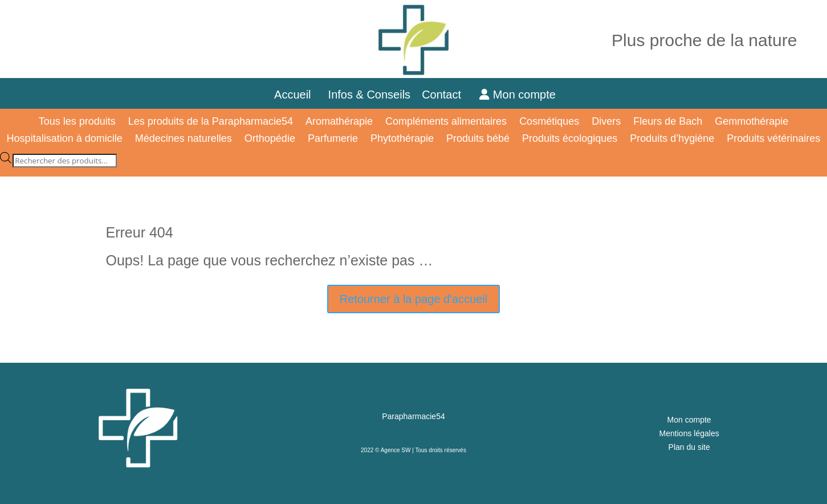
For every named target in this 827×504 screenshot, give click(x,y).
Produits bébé (478, 139)
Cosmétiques (549, 122)
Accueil (292, 95)
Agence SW (396, 450)
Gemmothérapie (751, 122)
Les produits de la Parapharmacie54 (211, 122)
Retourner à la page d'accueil (414, 299)
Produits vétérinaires (773, 139)
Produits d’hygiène (672, 139)
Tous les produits (77, 122)
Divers (606, 122)
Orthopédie (270, 139)
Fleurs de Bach (668, 122)
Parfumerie (333, 139)
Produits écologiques (570, 139)
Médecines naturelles (184, 139)
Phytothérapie (402, 139)
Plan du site (689, 447)
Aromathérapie (339, 122)
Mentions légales (689, 433)
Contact (448, 95)
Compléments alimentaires (446, 122)
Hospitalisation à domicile (65, 139)
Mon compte (518, 95)
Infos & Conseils (370, 95)
